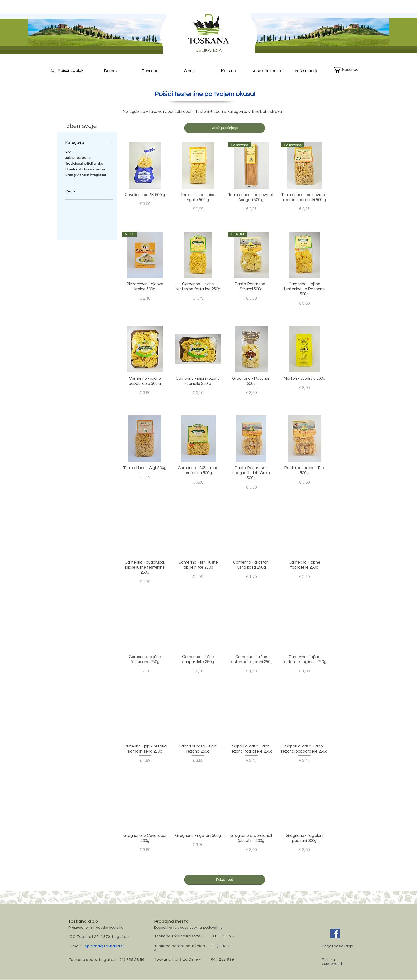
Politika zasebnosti (332, 962)
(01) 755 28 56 (131, 960)
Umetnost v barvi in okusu (85, 169)
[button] (349, 70)
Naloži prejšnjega (225, 128)
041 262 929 (223, 959)
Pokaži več (224, 880)
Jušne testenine (78, 157)
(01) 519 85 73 (224, 936)
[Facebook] (335, 933)
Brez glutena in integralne (86, 175)
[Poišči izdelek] (75, 71)
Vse (68, 152)
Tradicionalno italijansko (84, 163)
